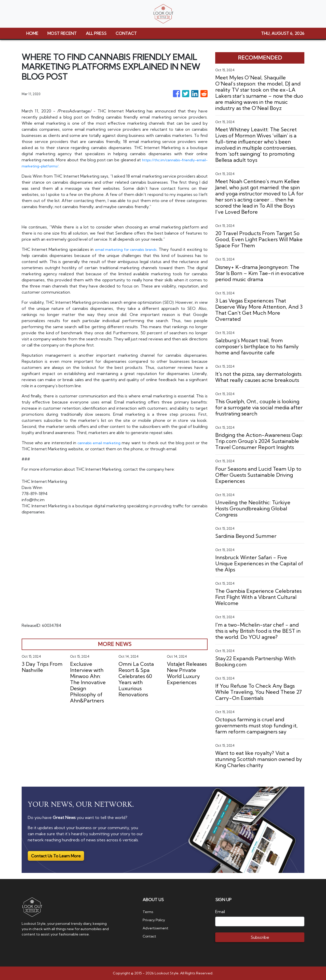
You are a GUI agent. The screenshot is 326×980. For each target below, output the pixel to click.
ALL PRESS (96, 33)
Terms (149, 912)
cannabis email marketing (100, 443)
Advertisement (157, 928)
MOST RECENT (62, 33)
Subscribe (260, 937)
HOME (32, 33)
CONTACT (126, 33)
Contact (150, 936)
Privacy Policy (155, 920)
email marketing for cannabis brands (128, 249)
